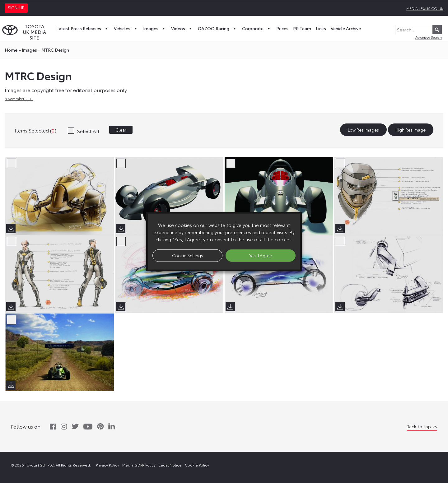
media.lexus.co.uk (425, 8)
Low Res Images (363, 130)
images (29, 50)
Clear (121, 130)
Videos (182, 28)
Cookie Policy (197, 465)
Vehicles (126, 28)
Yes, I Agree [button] (261, 255)
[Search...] (418, 30)
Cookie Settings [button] (188, 255)
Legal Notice (170, 465)
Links (321, 28)
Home (11, 50)
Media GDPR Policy (139, 465)
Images (155, 28)
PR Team (302, 28)
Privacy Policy (107, 465)
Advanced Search (429, 37)
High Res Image (411, 130)
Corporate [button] (257, 28)
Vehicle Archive (346, 28)
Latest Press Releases (83, 28)
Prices (282, 28)
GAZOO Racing (218, 28)
